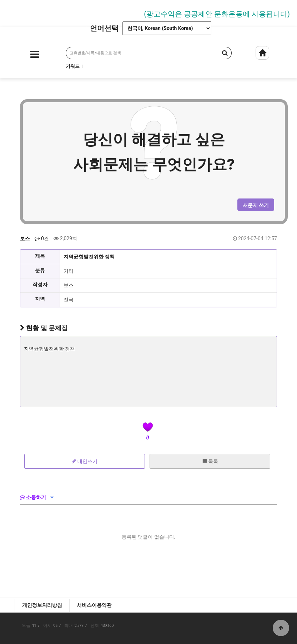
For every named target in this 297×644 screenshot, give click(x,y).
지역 (40, 299)
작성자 (40, 285)
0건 (42, 238)
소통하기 (33, 497)
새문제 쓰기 (256, 205)
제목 (40, 256)
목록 (210, 461)
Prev (9, 11)
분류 (40, 270)
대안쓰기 (84, 461)
